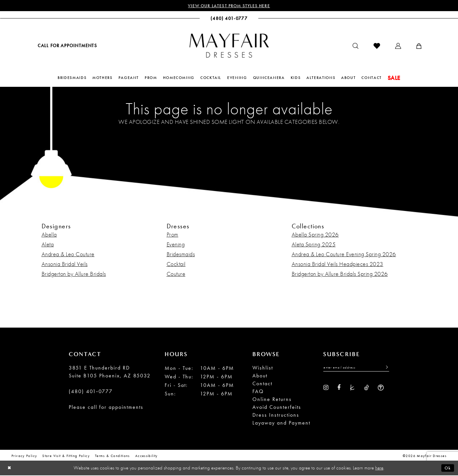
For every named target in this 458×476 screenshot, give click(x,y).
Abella (49, 235)
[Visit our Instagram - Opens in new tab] (326, 389)
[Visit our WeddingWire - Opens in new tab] (381, 389)
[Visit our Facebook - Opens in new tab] (339, 389)
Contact (262, 384)
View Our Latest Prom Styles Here (229, 6)
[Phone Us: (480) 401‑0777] (229, 19)
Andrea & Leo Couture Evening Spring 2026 (344, 255)
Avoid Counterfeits (277, 408)
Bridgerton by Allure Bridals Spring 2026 (340, 274)
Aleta (48, 245)
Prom (173, 235)
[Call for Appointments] (67, 46)
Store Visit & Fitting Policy (66, 456)
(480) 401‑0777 (91, 392)
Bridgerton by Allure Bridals (74, 274)
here (379, 468)
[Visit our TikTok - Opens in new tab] (366, 389)
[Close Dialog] (10, 469)
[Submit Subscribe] (385, 369)
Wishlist (263, 368)
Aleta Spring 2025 (314, 245)
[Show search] (356, 47)
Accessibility (147, 456)
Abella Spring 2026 (315, 235)
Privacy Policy (24, 456)
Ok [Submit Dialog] (447, 468)
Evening (176, 245)
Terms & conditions (112, 456)
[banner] (229, 46)
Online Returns (272, 400)
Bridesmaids (181, 255)
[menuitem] (67, 46)
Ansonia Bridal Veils (65, 265)
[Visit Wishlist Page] (377, 47)
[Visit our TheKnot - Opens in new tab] (352, 389)
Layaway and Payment (281, 423)
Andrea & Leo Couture (68, 255)
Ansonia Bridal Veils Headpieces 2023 (338, 265)
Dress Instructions (276, 416)
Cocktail (176, 265)
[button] (398, 47)
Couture (176, 274)
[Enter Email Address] (356, 369)
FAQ (258, 392)
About (260, 376)
